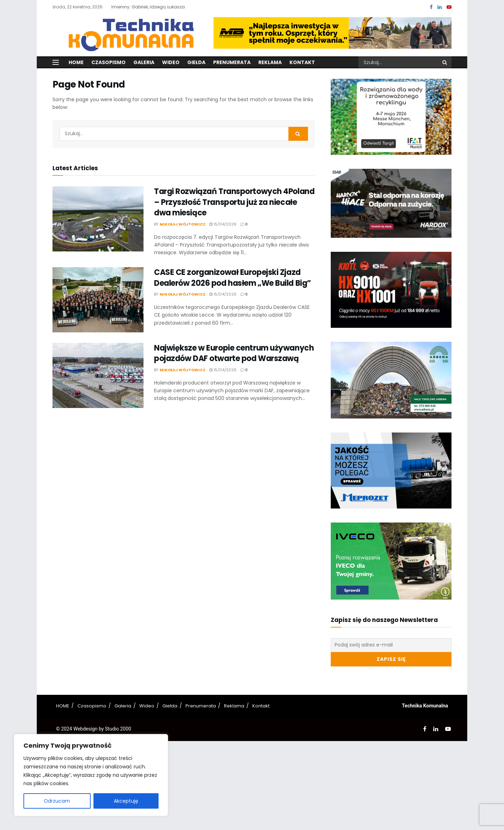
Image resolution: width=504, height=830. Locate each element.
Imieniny (120, 7)
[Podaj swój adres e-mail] (391, 645)
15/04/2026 (223, 224)
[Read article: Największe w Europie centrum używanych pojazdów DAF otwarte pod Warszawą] (98, 375)
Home (76, 62)
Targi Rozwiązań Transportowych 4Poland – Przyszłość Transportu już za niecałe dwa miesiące (234, 202)
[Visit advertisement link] (332, 33)
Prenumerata (232, 62)
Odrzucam (57, 801)
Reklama (270, 62)
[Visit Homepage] (127, 33)
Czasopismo (108, 62)
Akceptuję (126, 801)
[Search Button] (445, 62)
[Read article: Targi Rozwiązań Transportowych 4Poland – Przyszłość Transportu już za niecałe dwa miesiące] (98, 219)
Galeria (144, 62)
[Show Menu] (56, 62)
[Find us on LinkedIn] (440, 7)
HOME (63, 706)
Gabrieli (140, 7)
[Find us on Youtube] (449, 7)
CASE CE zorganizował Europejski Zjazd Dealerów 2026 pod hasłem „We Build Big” (233, 278)
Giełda (196, 62)
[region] (91, 775)
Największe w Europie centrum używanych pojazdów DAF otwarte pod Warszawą (234, 353)
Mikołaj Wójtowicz (183, 224)
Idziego (158, 7)
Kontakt (302, 62)
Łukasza (176, 7)
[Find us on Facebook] (431, 7)
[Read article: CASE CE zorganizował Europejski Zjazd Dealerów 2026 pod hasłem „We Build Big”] (98, 300)
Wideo (171, 62)
